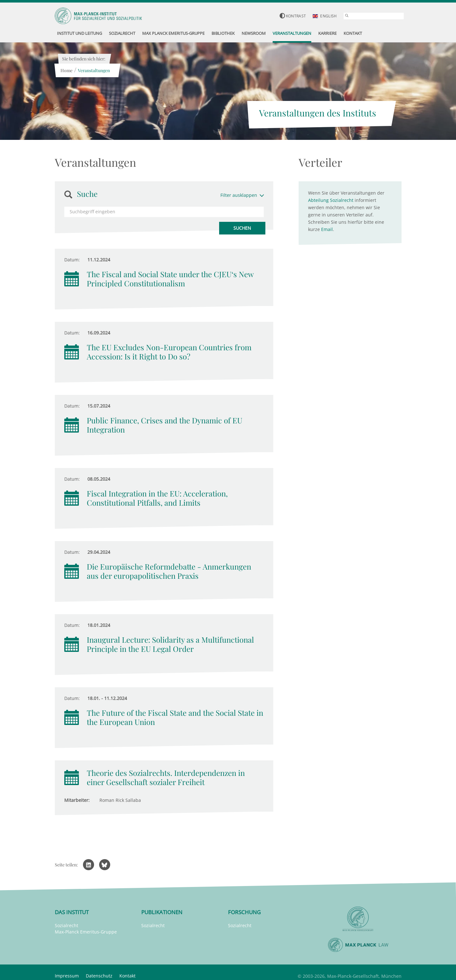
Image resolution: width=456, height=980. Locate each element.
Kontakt (127, 976)
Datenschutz (99, 976)
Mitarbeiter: (77, 800)
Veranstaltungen (94, 70)
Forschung (244, 912)
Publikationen (162, 912)
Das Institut (72, 912)
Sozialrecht (66, 925)
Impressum (67, 976)
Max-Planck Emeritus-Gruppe (86, 932)
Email (327, 229)
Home (66, 70)
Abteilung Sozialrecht (331, 200)
